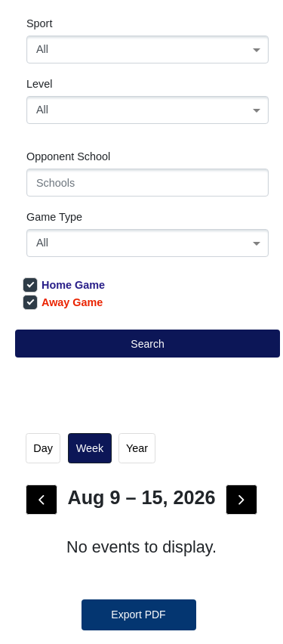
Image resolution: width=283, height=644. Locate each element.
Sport (39, 23)
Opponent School (68, 156)
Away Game (63, 302)
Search (147, 344)
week (90, 448)
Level (39, 84)
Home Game (64, 285)
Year (137, 448)
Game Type (54, 217)
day (43, 448)
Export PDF (138, 615)
